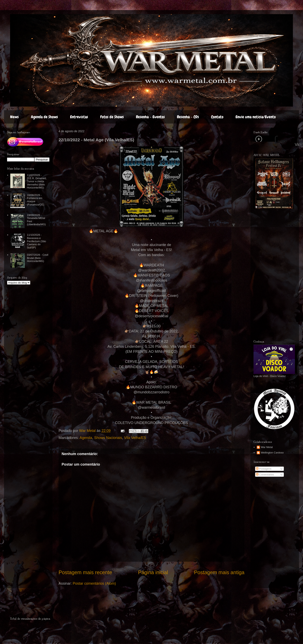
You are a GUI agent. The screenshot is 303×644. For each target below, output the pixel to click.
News (14, 117)
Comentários (265, 475)
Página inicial (153, 572)
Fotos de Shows (112, 117)
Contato (217, 117)
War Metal (267, 447)
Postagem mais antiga (219, 572)
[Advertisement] (34, 604)
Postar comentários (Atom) (94, 583)
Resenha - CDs (188, 117)
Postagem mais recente (85, 572)
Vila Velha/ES (135, 438)
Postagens (264, 469)
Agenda (86, 438)
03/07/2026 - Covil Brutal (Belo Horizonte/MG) (38, 258)
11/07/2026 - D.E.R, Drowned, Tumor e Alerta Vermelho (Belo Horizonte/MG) (37, 181)
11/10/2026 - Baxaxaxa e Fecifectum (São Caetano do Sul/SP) (36, 241)
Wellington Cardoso (272, 453)
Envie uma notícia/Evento (256, 117)
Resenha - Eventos (150, 117)
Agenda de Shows (44, 117)
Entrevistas (79, 117)
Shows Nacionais (108, 438)
